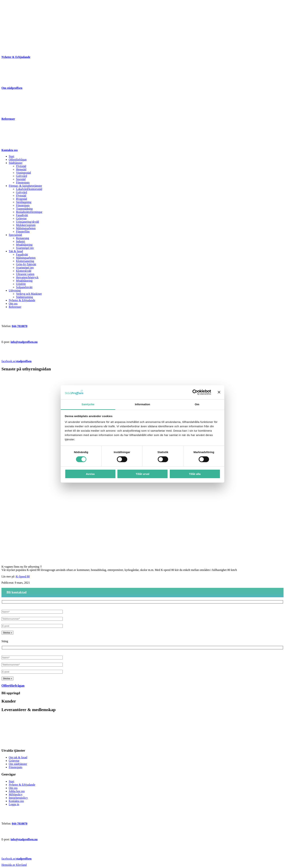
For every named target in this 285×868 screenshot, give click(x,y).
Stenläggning (24, 202)
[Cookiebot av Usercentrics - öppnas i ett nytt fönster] (195, 392)
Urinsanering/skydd (27, 222)
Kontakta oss (16, 801)
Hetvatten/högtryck (27, 277)
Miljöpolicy (16, 794)
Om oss (13, 304)
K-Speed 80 (23, 576)
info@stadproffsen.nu (24, 342)
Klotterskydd (24, 271)
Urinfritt (21, 284)
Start (11, 156)
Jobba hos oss (17, 791)
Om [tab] (197, 404)
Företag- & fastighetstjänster (25, 186)
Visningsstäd (23, 173)
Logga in (14, 804)
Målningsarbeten (26, 228)
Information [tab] (142, 404)
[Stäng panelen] (219, 392)
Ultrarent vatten (25, 274)
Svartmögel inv (25, 248)
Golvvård (21, 176)
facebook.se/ (16, 361)
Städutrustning (24, 297)
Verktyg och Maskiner (29, 294)
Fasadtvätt (22, 215)
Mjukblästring (24, 245)
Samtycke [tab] (88, 404)
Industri (21, 241)
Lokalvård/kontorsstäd (29, 189)
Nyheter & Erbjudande (22, 300)
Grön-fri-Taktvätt (26, 264)
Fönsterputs (23, 182)
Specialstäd (15, 235)
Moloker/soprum (26, 225)
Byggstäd (21, 199)
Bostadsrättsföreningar (29, 212)
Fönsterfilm (23, 232)
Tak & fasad (16, 251)
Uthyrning (15, 290)
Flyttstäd (21, 166)
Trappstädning (24, 209)
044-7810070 (20, 326)
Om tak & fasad (18, 757)
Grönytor (21, 218)
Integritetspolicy (18, 798)
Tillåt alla (195, 474)
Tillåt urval (143, 474)
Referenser (15, 307)
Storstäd (21, 179)
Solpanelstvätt (24, 287)
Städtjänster (16, 163)
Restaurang (23, 238)
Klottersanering (25, 261)
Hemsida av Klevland (14, 865)
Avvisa (90, 474)
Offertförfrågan (18, 160)
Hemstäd (21, 169)
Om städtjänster (18, 764)
